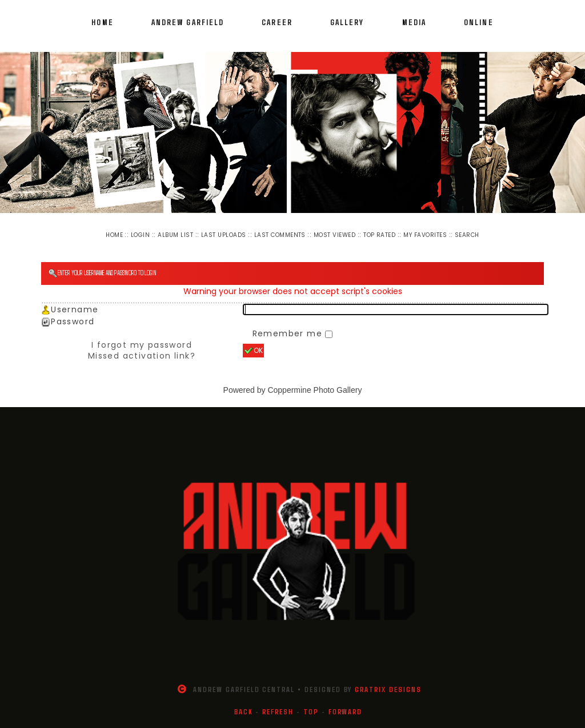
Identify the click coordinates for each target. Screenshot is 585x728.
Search (467, 235)
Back (244, 711)
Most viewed (334, 235)
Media (414, 22)
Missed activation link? (142, 356)
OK (253, 351)
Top (311, 711)
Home (102, 22)
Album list (175, 235)
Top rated (379, 235)
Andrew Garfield (188, 22)
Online (479, 22)
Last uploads (224, 235)
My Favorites (425, 235)
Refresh (278, 711)
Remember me (289, 333)
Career (277, 22)
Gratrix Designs (388, 689)
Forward (346, 711)
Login (140, 235)
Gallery (347, 22)
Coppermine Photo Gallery (314, 390)
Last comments (280, 235)
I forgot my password (142, 345)
